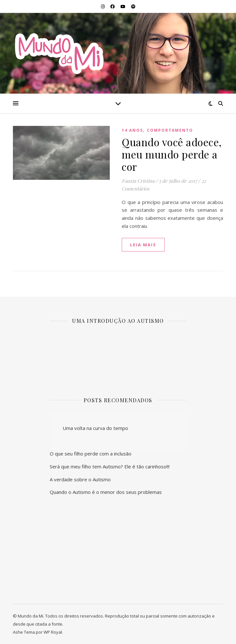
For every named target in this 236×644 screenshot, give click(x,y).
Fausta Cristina (138, 181)
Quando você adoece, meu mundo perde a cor (172, 154)
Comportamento (170, 130)
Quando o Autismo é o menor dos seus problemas (106, 492)
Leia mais (143, 245)
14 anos (132, 130)
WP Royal (53, 632)
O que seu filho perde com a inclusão (91, 454)
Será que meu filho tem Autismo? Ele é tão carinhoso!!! (110, 466)
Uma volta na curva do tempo (95, 428)
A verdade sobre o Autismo (80, 479)
